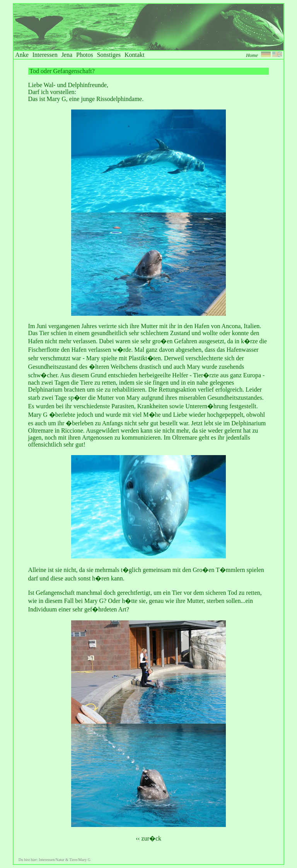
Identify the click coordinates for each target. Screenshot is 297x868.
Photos (85, 55)
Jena (67, 55)
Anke (22, 55)
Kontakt (135, 55)
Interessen (45, 55)
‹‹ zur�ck (148, 838)
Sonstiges (109, 55)
